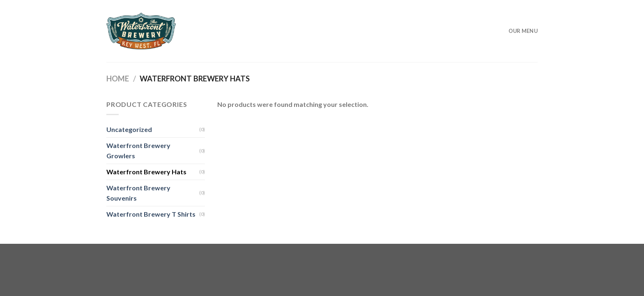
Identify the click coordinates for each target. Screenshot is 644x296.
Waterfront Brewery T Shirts (151, 214)
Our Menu (523, 31)
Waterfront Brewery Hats (146, 172)
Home (118, 79)
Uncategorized (129, 129)
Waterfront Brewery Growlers (138, 151)
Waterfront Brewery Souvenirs (138, 193)
